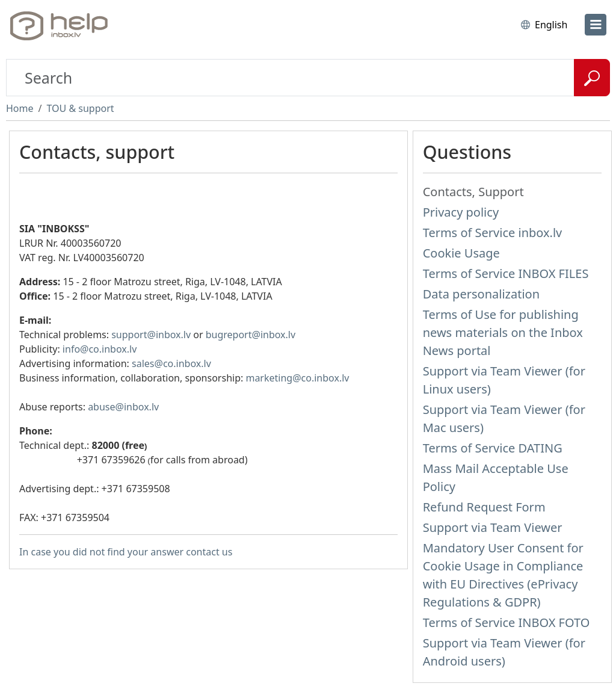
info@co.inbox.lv (100, 349)
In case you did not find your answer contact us (126, 552)
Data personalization (481, 294)
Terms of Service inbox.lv (493, 233)
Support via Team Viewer (493, 527)
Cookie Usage (461, 253)
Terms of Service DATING (493, 448)
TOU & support (80, 108)
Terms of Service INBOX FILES (506, 273)
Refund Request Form (484, 507)
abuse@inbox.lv (123, 407)
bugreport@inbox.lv (251, 335)
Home (20, 108)
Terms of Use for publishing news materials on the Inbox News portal (503, 332)
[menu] (596, 25)
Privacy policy (461, 212)
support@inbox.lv (151, 335)
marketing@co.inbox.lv (297, 378)
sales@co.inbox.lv (171, 363)
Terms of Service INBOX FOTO (507, 622)
